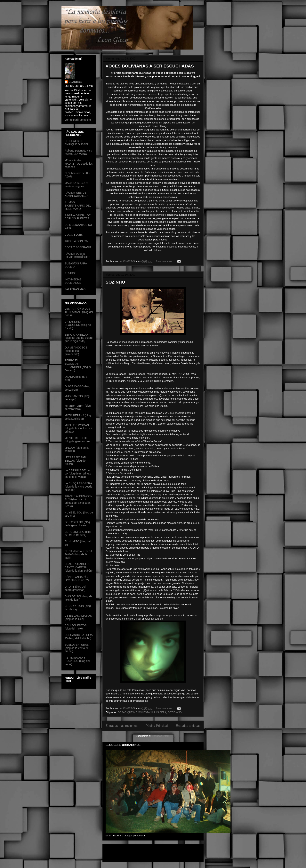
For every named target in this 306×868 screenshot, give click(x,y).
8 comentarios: (165, 708)
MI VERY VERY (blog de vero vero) (78, 407)
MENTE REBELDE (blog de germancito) (77, 440)
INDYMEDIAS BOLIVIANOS (73, 281)
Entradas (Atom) (161, 736)
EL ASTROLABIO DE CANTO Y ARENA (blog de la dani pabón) (79, 567)
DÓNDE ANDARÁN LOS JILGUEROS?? (77, 579)
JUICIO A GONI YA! (76, 241)
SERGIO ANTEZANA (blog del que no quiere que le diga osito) (79, 338)
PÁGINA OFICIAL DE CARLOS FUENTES (78, 217)
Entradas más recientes (122, 726)
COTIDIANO (175, 712)
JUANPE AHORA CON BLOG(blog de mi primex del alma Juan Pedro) (78, 501)
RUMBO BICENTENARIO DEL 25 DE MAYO (78, 206)
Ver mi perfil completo (78, 120)
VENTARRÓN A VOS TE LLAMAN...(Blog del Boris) (79, 312)
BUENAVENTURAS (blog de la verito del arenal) (77, 648)
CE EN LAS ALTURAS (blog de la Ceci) (78, 617)
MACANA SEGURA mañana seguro (76, 185)
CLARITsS (75, 82)
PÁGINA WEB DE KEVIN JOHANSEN (76, 194)
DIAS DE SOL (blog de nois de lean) (78, 598)
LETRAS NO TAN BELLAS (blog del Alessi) (75, 461)
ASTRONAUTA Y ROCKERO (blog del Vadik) (77, 661)
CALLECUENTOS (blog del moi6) (76, 627)
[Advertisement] (128, 852)
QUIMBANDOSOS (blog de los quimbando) (76, 351)
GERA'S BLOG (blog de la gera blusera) (77, 524)
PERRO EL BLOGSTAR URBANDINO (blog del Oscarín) (78, 365)
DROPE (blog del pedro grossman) (75, 588)
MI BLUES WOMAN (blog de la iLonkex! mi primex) (78, 428)
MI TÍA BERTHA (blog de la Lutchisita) (78, 417)
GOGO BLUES (74, 235)
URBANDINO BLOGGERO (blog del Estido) (78, 325)
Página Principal (157, 726)
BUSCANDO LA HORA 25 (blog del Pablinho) (79, 637)
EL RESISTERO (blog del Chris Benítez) (78, 533)
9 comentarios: (165, 261)
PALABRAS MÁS (75, 289)
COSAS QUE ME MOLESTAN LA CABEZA (142, 712)
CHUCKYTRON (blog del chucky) (78, 608)
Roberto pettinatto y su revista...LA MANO (78, 152)
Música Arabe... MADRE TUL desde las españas (79, 164)
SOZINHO (115, 282)
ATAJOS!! (70, 273)
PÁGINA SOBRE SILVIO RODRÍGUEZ (77, 255)
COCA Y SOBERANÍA (78, 247)
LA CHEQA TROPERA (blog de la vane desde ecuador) (78, 487)
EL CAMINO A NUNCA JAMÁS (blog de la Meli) (78, 554)
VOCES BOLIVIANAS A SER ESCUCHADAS (150, 66)
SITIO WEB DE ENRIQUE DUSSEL (77, 143)
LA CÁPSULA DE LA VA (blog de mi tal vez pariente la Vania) (78, 474)
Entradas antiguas (188, 726)
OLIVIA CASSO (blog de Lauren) (77, 388)
